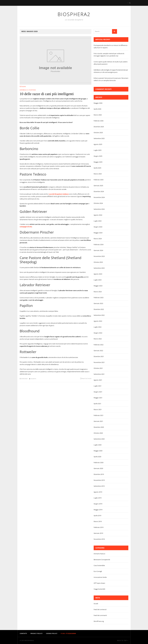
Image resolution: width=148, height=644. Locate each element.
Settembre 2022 (99, 315)
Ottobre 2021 (98, 368)
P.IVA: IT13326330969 (68, 633)
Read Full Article (86, 378)
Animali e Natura (28, 90)
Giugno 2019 (98, 504)
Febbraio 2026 (99, 121)
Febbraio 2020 (99, 462)
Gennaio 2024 (98, 250)
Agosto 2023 (98, 274)
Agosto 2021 (98, 380)
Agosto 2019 (98, 492)
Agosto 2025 (98, 144)
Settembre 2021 (99, 374)
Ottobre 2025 (98, 133)
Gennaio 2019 (98, 533)
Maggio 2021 (98, 398)
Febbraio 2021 (99, 415)
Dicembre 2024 (99, 191)
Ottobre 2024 (98, 203)
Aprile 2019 (97, 516)
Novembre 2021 (99, 362)
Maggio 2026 (98, 103)
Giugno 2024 (98, 227)
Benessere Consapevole (102, 560)
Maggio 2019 (98, 510)
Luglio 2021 (98, 386)
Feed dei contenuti (100, 609)
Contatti (23, 633)
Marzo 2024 (98, 239)
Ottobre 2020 (98, 433)
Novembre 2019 (99, 480)
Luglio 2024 (98, 221)
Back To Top (123, 640)
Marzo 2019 (98, 521)
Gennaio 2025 (98, 186)
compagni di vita (26, 227)
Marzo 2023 (98, 292)
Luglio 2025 (98, 150)
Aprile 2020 (97, 457)
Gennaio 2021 (98, 421)
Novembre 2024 (99, 197)
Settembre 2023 (99, 268)
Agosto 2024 (98, 215)
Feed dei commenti (100, 615)
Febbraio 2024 (99, 244)
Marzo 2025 (98, 174)
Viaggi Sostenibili (99, 589)
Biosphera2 (29, 640)
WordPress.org (99, 621)
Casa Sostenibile (99, 565)
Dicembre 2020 (99, 427)
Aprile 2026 (97, 109)
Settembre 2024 (99, 209)
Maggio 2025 (98, 162)
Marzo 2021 (98, 409)
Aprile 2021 (97, 404)
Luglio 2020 (98, 445)
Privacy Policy (37, 633)
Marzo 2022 (98, 339)
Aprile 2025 (97, 168)
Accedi (96, 604)
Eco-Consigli (98, 571)
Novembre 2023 (99, 256)
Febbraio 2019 (99, 527)
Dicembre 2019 (99, 474)
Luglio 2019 (98, 498)
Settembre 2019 (99, 486)
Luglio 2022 (98, 327)
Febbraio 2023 (99, 298)
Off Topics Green (99, 583)
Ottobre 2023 (98, 262)
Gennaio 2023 (98, 303)
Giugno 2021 (98, 392)
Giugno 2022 (98, 333)
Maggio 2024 (98, 233)
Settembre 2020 (99, 439)
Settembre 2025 (99, 138)
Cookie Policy (52, 633)
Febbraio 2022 (99, 345)
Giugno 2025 (98, 156)
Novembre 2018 (99, 539)
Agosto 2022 (98, 321)
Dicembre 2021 (99, 356)
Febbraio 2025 (99, 180)
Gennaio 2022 (98, 351)
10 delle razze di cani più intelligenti (47, 94)
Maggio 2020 (98, 451)
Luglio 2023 (98, 280)
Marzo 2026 (98, 115)
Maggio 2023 (98, 286)
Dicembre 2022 (99, 309)
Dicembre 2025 (99, 127)
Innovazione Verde (100, 577)
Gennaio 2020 (98, 468)
